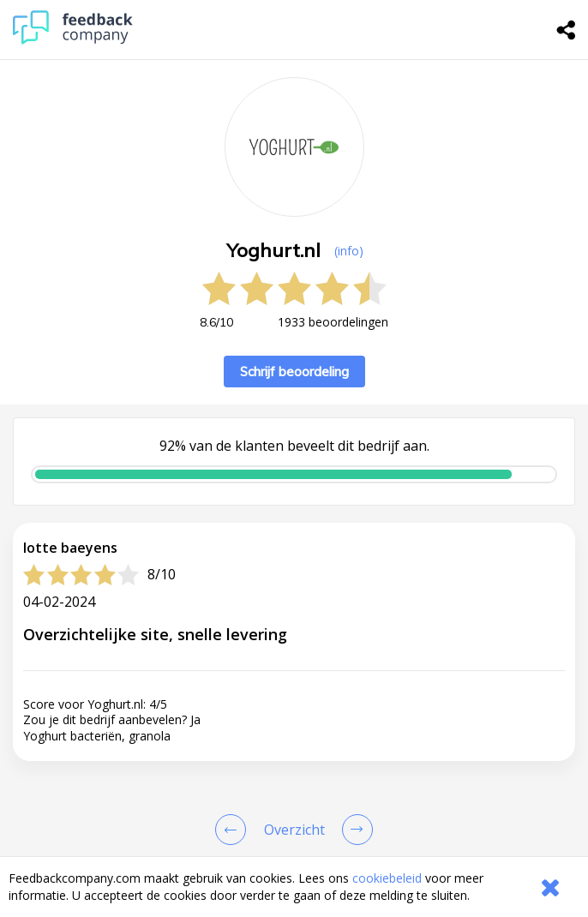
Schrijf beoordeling (294, 372)
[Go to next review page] (354, 830)
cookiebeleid (387, 878)
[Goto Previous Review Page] (234, 830)
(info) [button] (349, 251)
